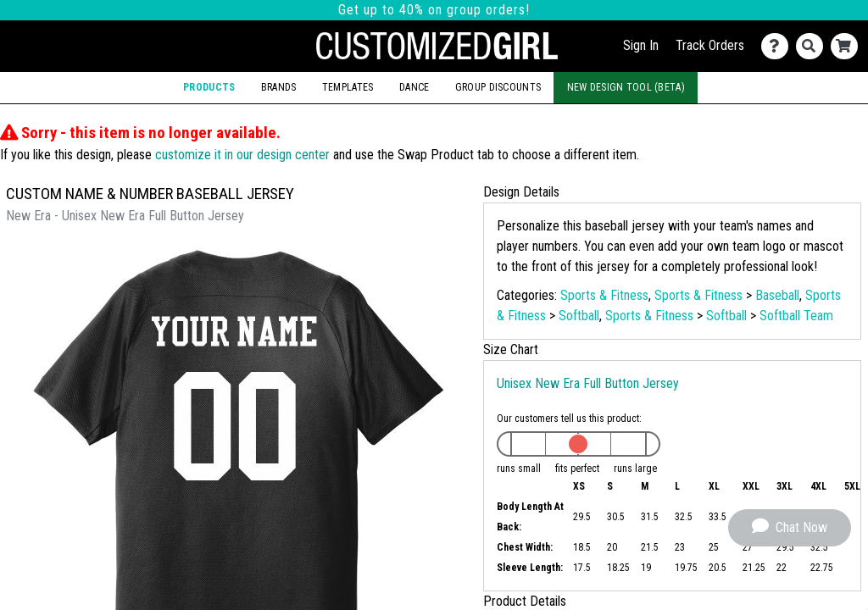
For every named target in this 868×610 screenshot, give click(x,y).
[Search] (813, 46)
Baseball (777, 295)
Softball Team (796, 316)
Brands (279, 87)
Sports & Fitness (604, 295)
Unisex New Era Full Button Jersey (588, 383)
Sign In (641, 45)
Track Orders (710, 45)
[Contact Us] (779, 46)
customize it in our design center (242, 155)
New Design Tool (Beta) (626, 87)
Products (209, 87)
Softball (579, 316)
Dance (414, 87)
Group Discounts (498, 87)
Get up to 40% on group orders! (434, 10)
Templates (348, 87)
